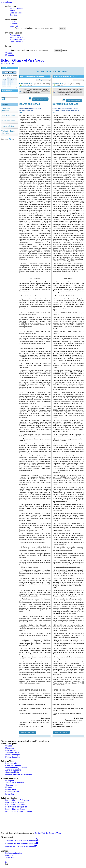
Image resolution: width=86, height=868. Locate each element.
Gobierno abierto (12, 772)
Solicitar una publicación (6, 110)
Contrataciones (11, 785)
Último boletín (5, 139)
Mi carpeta (10, 55)
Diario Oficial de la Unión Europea (19, 811)
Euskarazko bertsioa (13, 853)
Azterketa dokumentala (40, 99)
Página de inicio (16, 8)
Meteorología (11, 789)
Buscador (14, 24)
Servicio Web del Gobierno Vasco (48, 833)
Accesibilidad (15, 35)
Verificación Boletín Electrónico (8, 132)
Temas (12, 11)
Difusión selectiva (8, 126)
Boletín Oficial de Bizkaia (15, 805)
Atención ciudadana (13, 770)
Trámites (13, 15)
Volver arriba (10, 857)
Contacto (13, 22)
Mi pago (9, 787)
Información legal (17, 37)
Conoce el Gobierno (13, 765)
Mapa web (14, 26)
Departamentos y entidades (16, 768)
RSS (12, 139)
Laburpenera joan (43, 80)
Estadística (10, 794)
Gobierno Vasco (16, 13)
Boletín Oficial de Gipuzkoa (16, 807)
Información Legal (12, 755)
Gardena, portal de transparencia (19, 774)
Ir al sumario (78, 80)
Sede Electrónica (17, 42)
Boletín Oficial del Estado (15, 809)
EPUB (27, 85)
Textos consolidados (9, 121)
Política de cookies (17, 40)
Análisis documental (74, 101)
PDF (43, 84)
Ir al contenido (7, 2)
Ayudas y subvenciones (15, 783)
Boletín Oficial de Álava (15, 802)
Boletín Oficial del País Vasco (23, 60)
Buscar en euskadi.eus (24, 28)
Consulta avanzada (8, 116)
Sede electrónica (8, 63)
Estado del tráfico (12, 792)
